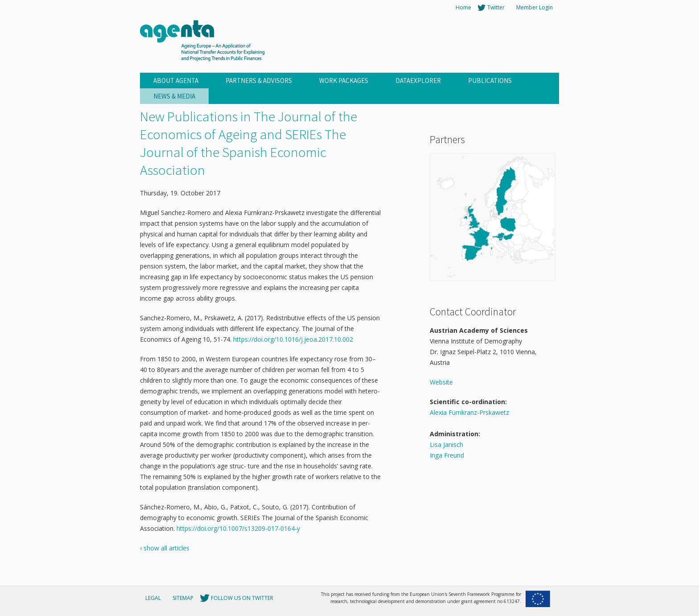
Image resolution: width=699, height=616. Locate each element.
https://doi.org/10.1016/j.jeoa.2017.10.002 (293, 339)
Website (441, 382)
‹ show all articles (165, 548)
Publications (490, 81)
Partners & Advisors (259, 81)
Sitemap (183, 598)
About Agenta (176, 81)
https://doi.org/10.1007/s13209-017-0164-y (238, 528)
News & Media (174, 96)
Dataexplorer (418, 81)
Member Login (535, 7)
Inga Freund (447, 455)
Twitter (496, 7)
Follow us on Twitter (242, 598)
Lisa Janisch (446, 444)
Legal (153, 598)
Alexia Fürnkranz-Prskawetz (469, 412)
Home (463, 7)
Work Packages (344, 81)
